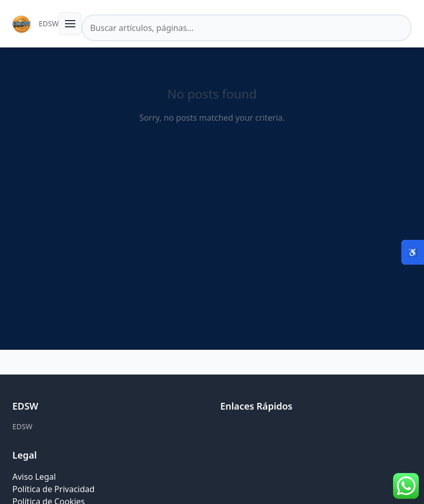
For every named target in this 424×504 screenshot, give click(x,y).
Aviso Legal (34, 477)
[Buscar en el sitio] (247, 28)
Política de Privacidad (53, 489)
